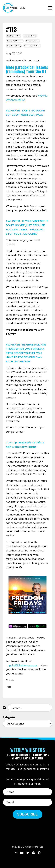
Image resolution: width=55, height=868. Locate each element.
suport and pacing (14, 46)
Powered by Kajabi (27, 860)
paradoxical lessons (15, 41)
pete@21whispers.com (23, 665)
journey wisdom (30, 36)
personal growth (33, 41)
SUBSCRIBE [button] (27, 814)
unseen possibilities (32, 46)
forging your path (14, 36)
